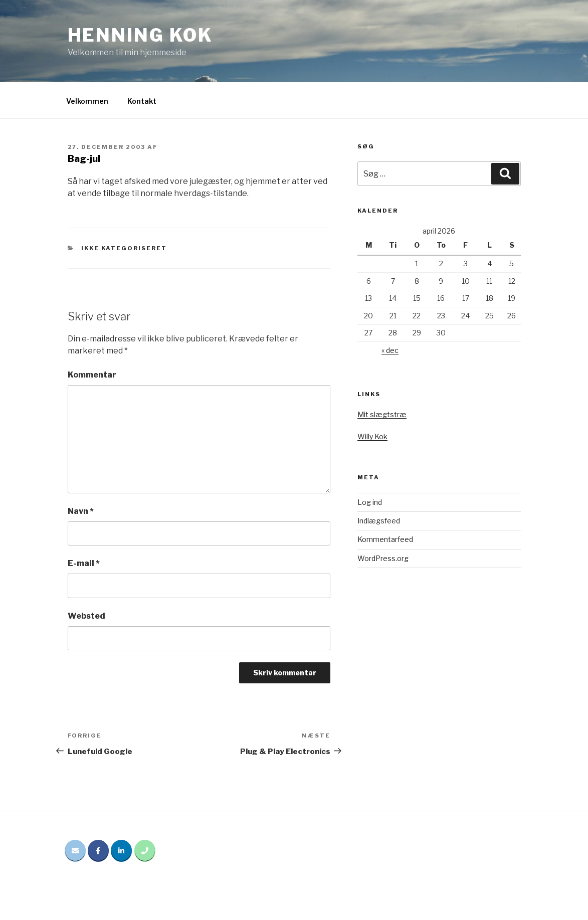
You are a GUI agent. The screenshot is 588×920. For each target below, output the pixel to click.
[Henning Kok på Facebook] (98, 851)
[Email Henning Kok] (75, 851)
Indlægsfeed (379, 521)
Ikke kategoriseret (124, 248)
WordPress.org (383, 558)
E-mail (84, 563)
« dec (390, 350)
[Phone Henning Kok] (145, 851)
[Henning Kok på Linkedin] (121, 851)
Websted (86, 616)
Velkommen (87, 101)
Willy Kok (372, 436)
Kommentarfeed (385, 539)
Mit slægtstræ (382, 414)
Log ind (370, 502)
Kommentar (92, 375)
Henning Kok (141, 35)
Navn (81, 511)
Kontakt (142, 101)
